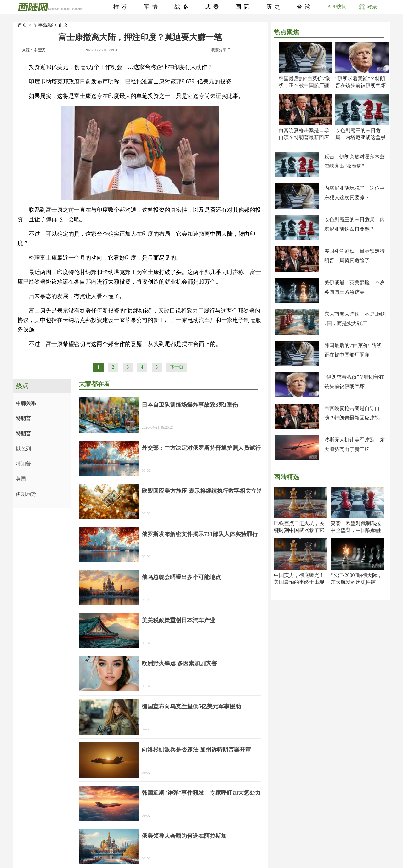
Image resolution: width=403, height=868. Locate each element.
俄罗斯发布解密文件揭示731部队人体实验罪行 (200, 534)
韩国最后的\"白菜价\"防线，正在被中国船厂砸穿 (305, 85)
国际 (244, 7)
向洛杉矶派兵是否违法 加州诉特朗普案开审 (196, 750)
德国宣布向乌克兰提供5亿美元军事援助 (191, 707)
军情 (152, 7)
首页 (22, 25)
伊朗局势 (26, 494)
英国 (21, 479)
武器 (213, 7)
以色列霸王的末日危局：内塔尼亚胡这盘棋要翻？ (360, 137)
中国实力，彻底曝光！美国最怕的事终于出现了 (299, 582)
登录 (368, 7)
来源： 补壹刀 (34, 50)
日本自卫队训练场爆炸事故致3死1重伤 (190, 405)
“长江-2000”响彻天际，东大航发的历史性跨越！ (356, 582)
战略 (183, 7)
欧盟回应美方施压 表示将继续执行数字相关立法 (202, 491)
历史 (274, 7)
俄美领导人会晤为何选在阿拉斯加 (184, 836)
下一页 (177, 367)
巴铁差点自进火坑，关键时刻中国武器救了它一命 (299, 530)
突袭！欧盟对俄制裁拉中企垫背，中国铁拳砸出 (356, 530)
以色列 (23, 449)
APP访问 (337, 7)
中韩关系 (26, 403)
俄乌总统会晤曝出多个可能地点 (181, 577)
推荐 (122, 7)
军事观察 (43, 25)
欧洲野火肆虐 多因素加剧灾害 (179, 663)
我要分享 (221, 50)
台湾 (305, 7)
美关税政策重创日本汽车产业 (179, 620)
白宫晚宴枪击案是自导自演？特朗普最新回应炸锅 (304, 137)
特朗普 (23, 418)
